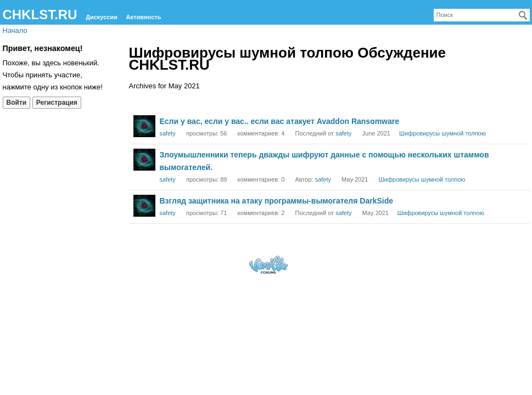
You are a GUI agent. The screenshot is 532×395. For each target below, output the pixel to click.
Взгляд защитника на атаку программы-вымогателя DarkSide (276, 201)
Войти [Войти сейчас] (17, 103)
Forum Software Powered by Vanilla (268, 265)
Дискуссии (102, 17)
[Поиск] (523, 15)
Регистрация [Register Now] (57, 103)
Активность (144, 17)
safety (168, 133)
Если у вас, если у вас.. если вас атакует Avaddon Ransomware (280, 121)
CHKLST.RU (40, 15)
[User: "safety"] (144, 126)
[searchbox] (482, 15)
